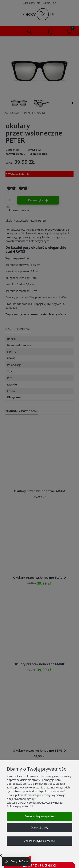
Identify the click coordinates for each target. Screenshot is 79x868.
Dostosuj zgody (39, 828)
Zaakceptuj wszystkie (39, 816)
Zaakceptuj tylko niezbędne (39, 841)
